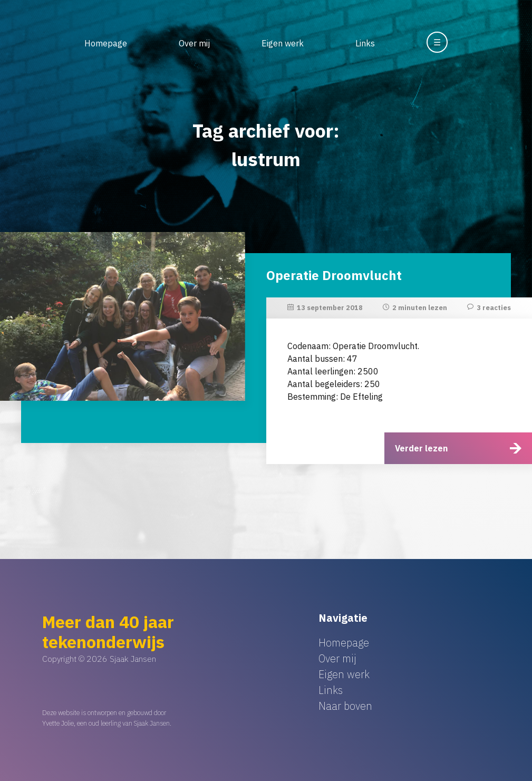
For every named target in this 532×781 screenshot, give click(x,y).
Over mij (194, 43)
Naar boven (345, 706)
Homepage (106, 43)
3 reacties (494, 308)
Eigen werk (283, 43)
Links (365, 43)
